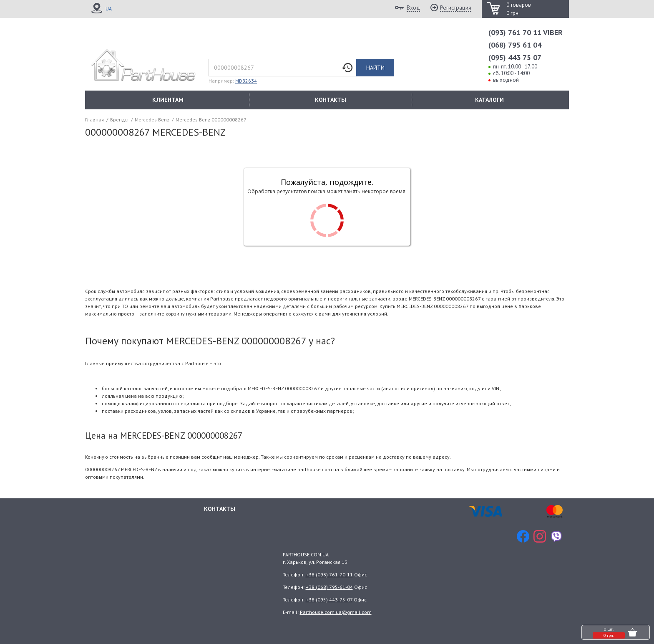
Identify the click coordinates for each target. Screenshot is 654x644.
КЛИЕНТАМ (168, 100)
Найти (375, 68)
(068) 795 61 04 (515, 45)
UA (109, 9)
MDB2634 (246, 81)
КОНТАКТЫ (331, 100)
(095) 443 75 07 (515, 57)
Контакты (220, 509)
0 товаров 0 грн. (519, 9)
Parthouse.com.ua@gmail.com (336, 612)
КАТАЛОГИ (489, 100)
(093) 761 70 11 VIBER (526, 32)
